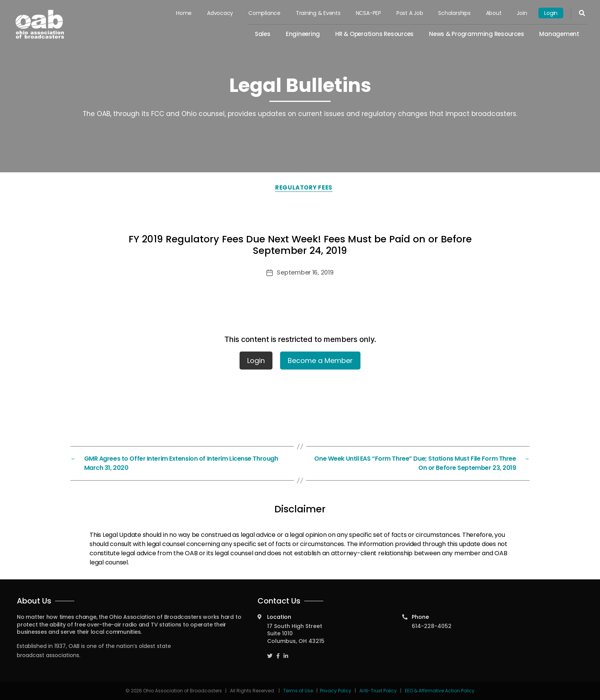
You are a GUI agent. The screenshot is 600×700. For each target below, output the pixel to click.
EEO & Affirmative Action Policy (440, 691)
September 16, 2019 (305, 272)
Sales (263, 34)
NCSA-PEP (368, 13)
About (494, 13)
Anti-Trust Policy (378, 691)
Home (184, 13)
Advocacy (220, 13)
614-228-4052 (432, 626)
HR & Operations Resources (374, 34)
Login (551, 13)
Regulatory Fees (304, 187)
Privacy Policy (336, 691)
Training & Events (318, 13)
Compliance (264, 13)
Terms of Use (299, 691)
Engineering (303, 34)
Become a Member (320, 361)
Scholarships (454, 13)
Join (522, 13)
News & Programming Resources (476, 34)
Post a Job (410, 13)
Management (559, 34)
